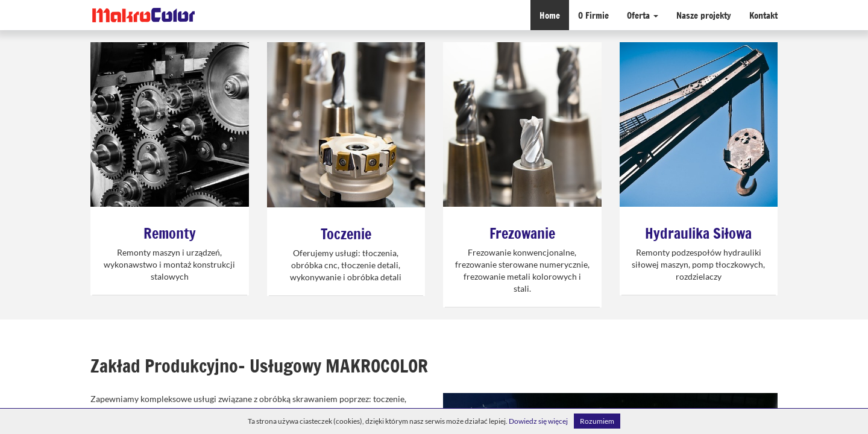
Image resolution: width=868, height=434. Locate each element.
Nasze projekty (704, 15)
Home (550, 15)
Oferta (643, 15)
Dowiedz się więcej (538, 421)
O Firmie (593, 15)
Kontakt (763, 15)
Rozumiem (597, 421)
